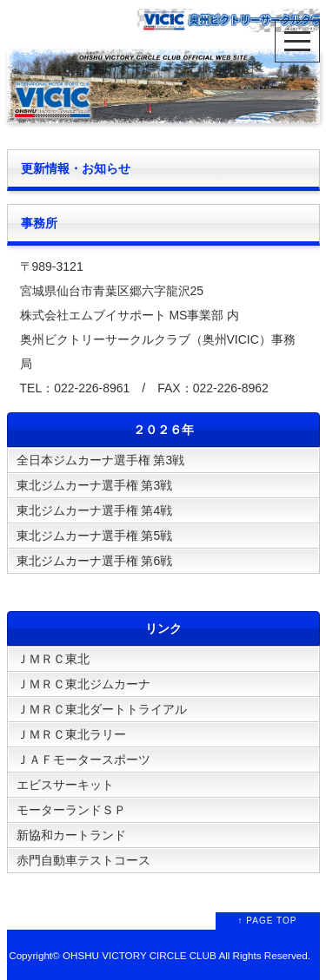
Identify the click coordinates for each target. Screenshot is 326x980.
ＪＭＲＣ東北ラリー (71, 734)
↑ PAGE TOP (268, 921)
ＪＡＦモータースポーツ (83, 760)
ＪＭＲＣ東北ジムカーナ (83, 684)
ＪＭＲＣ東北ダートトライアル (102, 709)
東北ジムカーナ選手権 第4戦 (95, 510)
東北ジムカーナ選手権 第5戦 (95, 536)
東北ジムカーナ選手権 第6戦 (95, 561)
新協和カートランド (71, 835)
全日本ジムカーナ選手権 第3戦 (101, 460)
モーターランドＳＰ (71, 810)
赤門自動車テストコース (83, 860)
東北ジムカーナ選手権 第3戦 (95, 485)
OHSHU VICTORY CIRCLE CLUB (140, 955)
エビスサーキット (65, 785)
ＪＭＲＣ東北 (53, 659)
